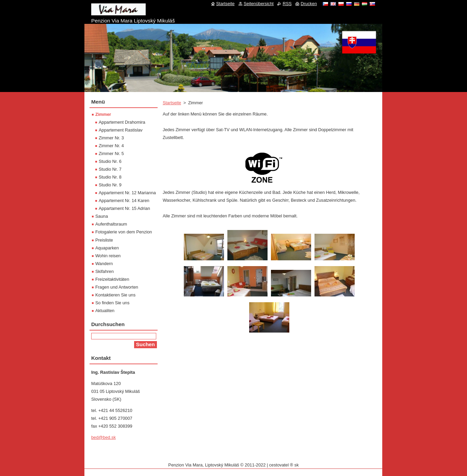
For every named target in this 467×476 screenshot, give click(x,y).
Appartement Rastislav (121, 130)
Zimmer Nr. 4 (111, 146)
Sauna (102, 216)
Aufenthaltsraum (111, 224)
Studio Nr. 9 (110, 185)
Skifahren (104, 271)
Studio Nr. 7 (110, 169)
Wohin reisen (108, 256)
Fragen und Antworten (117, 287)
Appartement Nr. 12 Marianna (127, 193)
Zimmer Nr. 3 (111, 138)
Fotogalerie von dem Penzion (124, 232)
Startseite (172, 103)
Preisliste (104, 240)
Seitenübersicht (259, 4)
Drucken (309, 4)
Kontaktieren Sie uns (115, 295)
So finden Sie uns (112, 303)
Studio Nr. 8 (110, 177)
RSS (287, 4)
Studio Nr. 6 (110, 161)
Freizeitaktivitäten (112, 279)
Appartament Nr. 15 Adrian (124, 208)
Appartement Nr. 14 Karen (124, 201)
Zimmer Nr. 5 (111, 153)
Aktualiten (105, 311)
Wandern (104, 264)
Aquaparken (107, 248)
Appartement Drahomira (122, 122)
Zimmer (103, 114)
